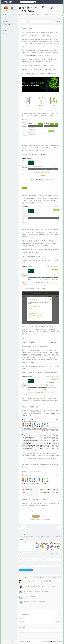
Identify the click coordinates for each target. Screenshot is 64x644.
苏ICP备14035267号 (45, 641)
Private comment (53, 553)
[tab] (26, 577)
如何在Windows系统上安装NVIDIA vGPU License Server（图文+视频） (40, 342)
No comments (45, 14)
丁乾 (22, 14)
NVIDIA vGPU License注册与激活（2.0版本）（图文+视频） (40, 70)
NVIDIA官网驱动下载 (37, 55)
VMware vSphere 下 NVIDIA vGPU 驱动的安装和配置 (37, 581)
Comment (22, 539)
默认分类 (9, 21)
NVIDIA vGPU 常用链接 (30, 596)
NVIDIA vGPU (9, 24)
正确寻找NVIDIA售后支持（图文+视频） (36, 154)
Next (59, 528)
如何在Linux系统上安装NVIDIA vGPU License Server (35, 346)
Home (23, 22)
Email (43, 557)
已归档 (9, 27)
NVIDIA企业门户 (31, 74)
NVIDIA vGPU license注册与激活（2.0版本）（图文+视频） (39, 586)
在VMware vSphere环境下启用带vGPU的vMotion (37, 591)
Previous (22, 528)
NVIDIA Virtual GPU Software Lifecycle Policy (34, 256)
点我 (31, 29)
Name (21, 557)
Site (20, 563)
